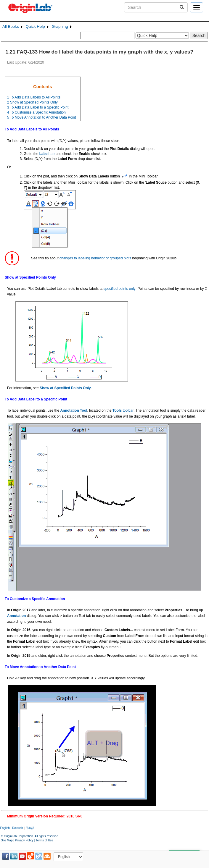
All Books (11, 26)
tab (47, 154)
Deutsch (18, 828)
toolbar (123, 410)
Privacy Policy (24, 840)
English (5, 828)
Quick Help (35, 26)
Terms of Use (45, 840)
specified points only (120, 289)
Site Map (7, 840)
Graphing (60, 26)
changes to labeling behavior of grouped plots (95, 258)
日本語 (30, 828)
